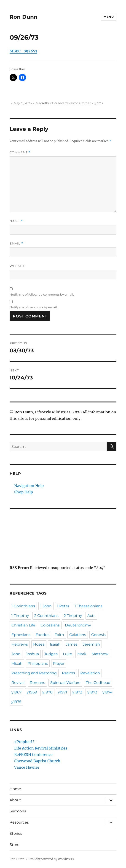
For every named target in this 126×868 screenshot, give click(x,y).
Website (17, 266)
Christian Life (23, 625)
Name (16, 221)
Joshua (32, 654)
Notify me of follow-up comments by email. (42, 294)
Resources (19, 822)
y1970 (47, 692)
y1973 (99, 103)
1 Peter (63, 606)
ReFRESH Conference (33, 755)
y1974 (107, 692)
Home (15, 789)
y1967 (16, 692)
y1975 (16, 702)
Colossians (50, 625)
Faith (59, 635)
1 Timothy (20, 616)
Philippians (38, 663)
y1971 (62, 692)
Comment (20, 152)
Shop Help (24, 492)
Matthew (100, 654)
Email (16, 243)
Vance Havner (27, 767)
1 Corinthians (23, 606)
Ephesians (21, 635)
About (15, 800)
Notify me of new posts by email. (34, 307)
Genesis (98, 635)
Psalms (68, 673)
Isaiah (55, 644)
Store (15, 845)
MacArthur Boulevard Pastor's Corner (63, 103)
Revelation (90, 673)
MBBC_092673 (23, 51)
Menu (109, 17)
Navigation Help (29, 486)
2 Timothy (73, 616)
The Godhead (98, 683)
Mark (82, 654)
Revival (18, 683)
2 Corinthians (46, 616)
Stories (16, 833)
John (16, 654)
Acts (91, 616)
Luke (67, 654)
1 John (46, 606)
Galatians (78, 635)
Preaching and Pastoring (34, 673)
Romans (37, 683)
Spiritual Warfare (65, 683)
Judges (51, 654)
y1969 (32, 692)
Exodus (43, 635)
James (72, 644)
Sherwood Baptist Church (37, 761)
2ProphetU (24, 742)
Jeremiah (91, 644)
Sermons (18, 811)
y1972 (77, 692)
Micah (17, 663)
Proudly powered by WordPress (51, 859)
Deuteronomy (78, 625)
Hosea (39, 644)
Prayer (59, 663)
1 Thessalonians (88, 606)
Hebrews (20, 644)
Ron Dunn (24, 17)
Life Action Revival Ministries (41, 748)
